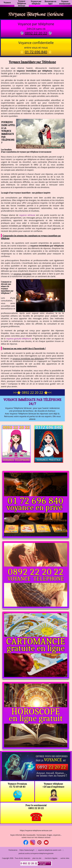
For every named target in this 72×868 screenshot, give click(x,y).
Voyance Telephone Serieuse (36, 14)
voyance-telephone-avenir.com (50, 850)
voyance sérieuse (27, 215)
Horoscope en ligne (50, 2)
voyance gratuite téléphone (19, 339)
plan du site (37, 858)
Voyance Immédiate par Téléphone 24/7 (32, 402)
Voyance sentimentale (65, 2)
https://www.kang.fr (27, 850)
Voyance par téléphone (36, 2)
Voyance (7, 3)
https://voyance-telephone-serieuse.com (36, 830)
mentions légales (51, 858)
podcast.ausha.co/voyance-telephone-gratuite (36, 853)
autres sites (65, 858)
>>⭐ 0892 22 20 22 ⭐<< (32, 392)
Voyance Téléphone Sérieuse (22, 3)
